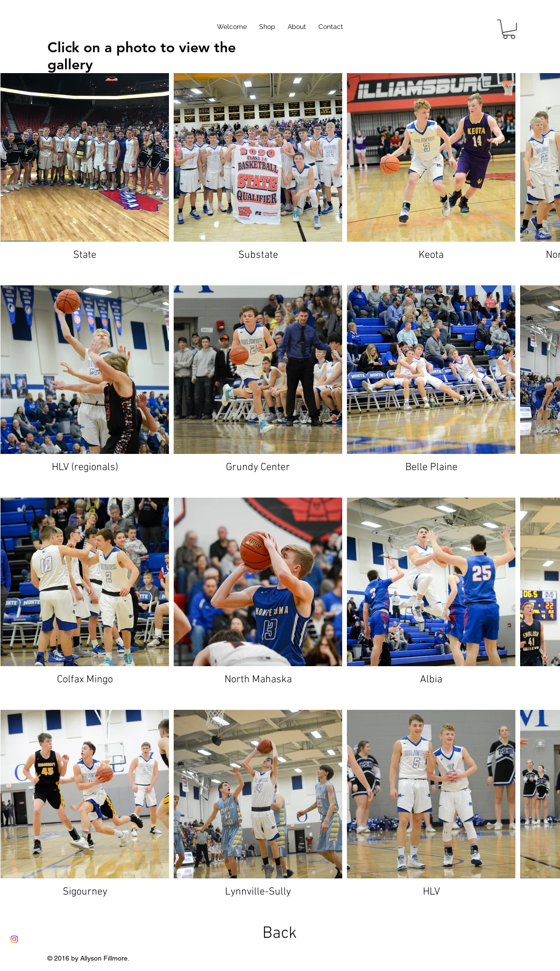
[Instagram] (14, 939)
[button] (509, 29)
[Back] (280, 934)
